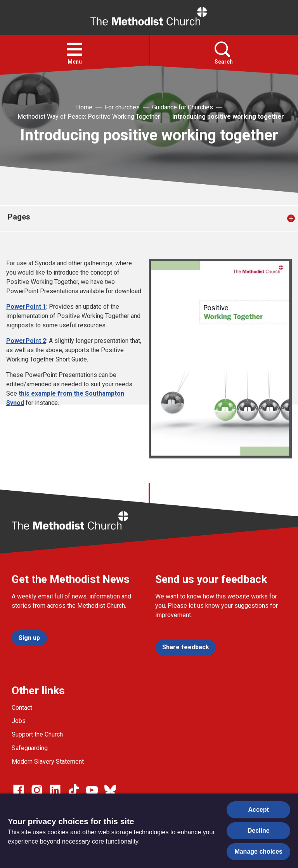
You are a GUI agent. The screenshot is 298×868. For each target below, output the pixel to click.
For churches (122, 107)
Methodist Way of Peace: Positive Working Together (89, 117)
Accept (259, 810)
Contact (22, 708)
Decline (259, 831)
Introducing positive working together (228, 117)
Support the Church (37, 734)
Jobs (19, 721)
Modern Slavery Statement (48, 762)
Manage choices (258, 852)
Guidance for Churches (183, 107)
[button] (74, 49)
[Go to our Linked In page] (55, 790)
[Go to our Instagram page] (37, 790)
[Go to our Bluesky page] (110, 790)
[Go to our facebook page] (19, 790)
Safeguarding (30, 748)
